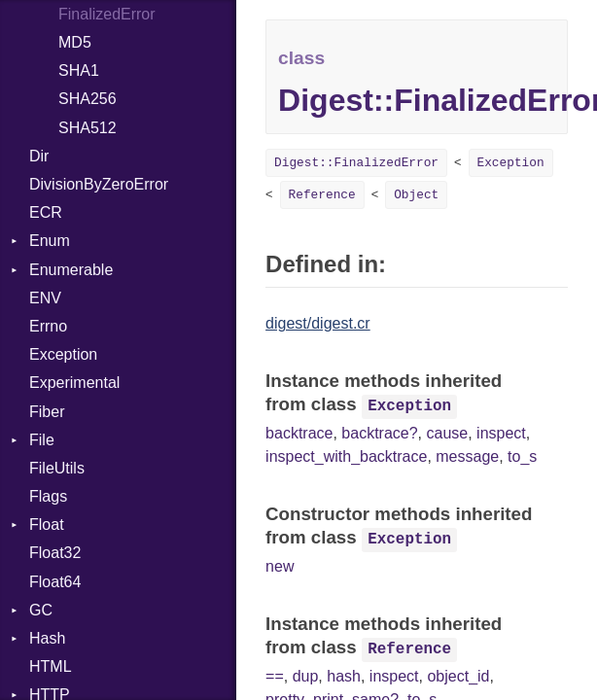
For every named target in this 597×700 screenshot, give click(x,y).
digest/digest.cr (318, 323)
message (467, 456)
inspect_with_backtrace (346, 456)
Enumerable (71, 270)
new (280, 566)
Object (416, 195)
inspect (501, 433)
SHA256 (88, 99)
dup (306, 676)
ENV (45, 298)
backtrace (299, 433)
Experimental (74, 383)
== (275, 676)
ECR (46, 212)
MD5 (75, 42)
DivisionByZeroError (99, 184)
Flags (48, 496)
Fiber (47, 412)
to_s (522, 456)
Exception (63, 354)
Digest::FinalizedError (356, 163)
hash (344, 676)
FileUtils (57, 468)
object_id (458, 676)
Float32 (55, 553)
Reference (322, 195)
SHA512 (88, 128)
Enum (50, 241)
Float (47, 525)
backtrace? (379, 433)
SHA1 (79, 70)
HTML (51, 666)
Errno (48, 326)
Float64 (55, 582)
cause (448, 433)
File (42, 440)
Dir (39, 156)
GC (41, 610)
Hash (47, 638)
